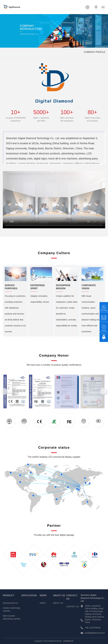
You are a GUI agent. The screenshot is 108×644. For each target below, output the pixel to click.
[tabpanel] (16, 392)
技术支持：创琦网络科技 (64, 641)
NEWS (43, 595)
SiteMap (51, 641)
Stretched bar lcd (10, 603)
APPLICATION (29, 595)
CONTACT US (73, 607)
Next (104, 392)
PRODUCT (9, 595)
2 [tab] (56, 412)
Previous (4, 392)
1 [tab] (52, 412)
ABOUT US (59, 595)
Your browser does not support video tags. (54, 200)
